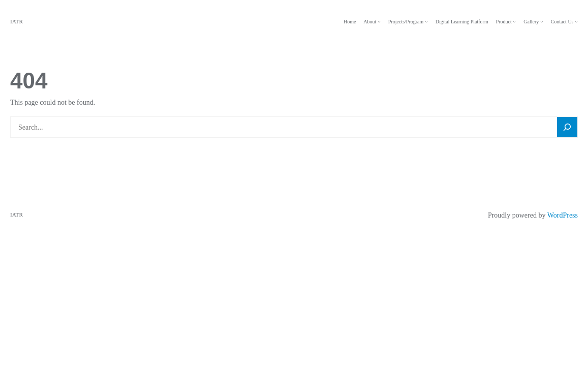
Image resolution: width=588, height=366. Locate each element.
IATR (17, 21)
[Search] (567, 127)
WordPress (563, 215)
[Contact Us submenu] (576, 22)
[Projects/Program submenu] (426, 22)
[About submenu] (379, 22)
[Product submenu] (514, 22)
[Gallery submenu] (542, 22)
